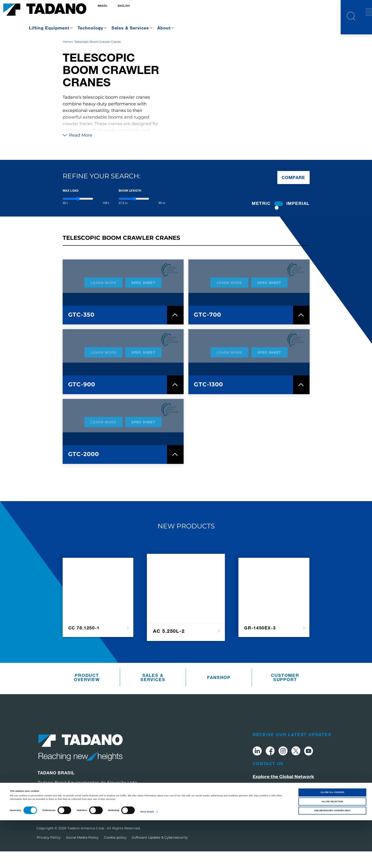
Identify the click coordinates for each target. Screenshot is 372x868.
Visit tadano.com (272, 803)
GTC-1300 (208, 401)
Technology (90, 28)
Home (67, 58)
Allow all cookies (332, 840)
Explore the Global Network (283, 793)
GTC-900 (82, 401)
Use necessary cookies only (332, 858)
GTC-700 (207, 331)
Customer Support (285, 694)
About (164, 28)
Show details (147, 859)
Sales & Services (130, 28)
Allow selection (332, 849)
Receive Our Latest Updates (292, 751)
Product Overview (87, 694)
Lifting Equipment (49, 28)
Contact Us (268, 780)
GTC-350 (81, 331)
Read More (77, 152)
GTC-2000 (84, 471)
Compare (293, 194)
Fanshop (219, 694)
